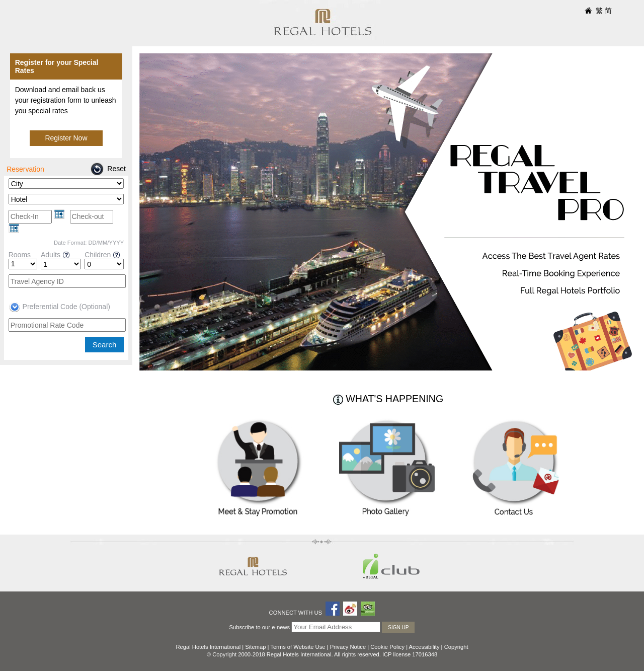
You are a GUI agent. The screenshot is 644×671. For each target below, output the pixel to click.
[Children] (104, 264)
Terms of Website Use (298, 647)
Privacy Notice (348, 647)
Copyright (456, 647)
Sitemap (255, 647)
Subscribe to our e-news (260, 627)
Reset (116, 169)
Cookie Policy (387, 647)
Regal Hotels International (208, 647)
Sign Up (398, 627)
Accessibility (424, 647)
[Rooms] (23, 264)
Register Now (66, 138)
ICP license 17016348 (410, 654)
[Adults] (61, 264)
